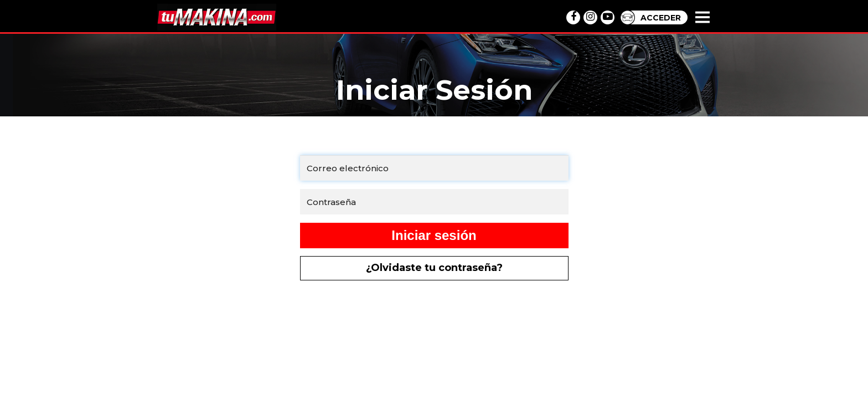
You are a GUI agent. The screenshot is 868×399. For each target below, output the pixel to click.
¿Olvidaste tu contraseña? (434, 268)
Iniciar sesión (434, 235)
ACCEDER (661, 18)
